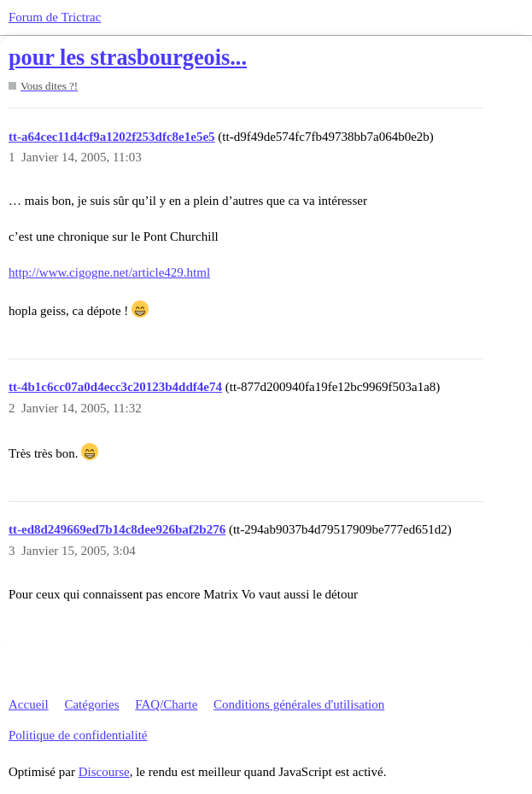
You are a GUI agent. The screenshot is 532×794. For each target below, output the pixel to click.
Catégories (91, 704)
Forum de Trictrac (55, 17)
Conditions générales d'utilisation (299, 704)
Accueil (29, 704)
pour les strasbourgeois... (128, 58)
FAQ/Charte (166, 704)
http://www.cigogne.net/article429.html (109, 272)
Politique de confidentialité (78, 735)
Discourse (104, 772)
